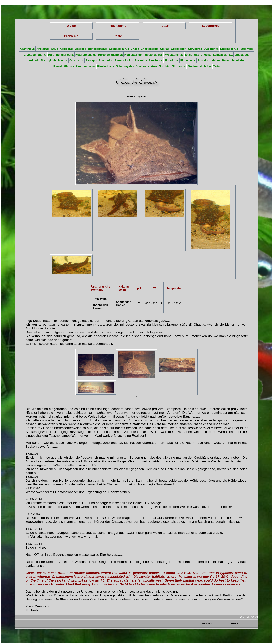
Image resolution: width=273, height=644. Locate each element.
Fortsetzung (35, 610)
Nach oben (207, 623)
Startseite (235, 623)
